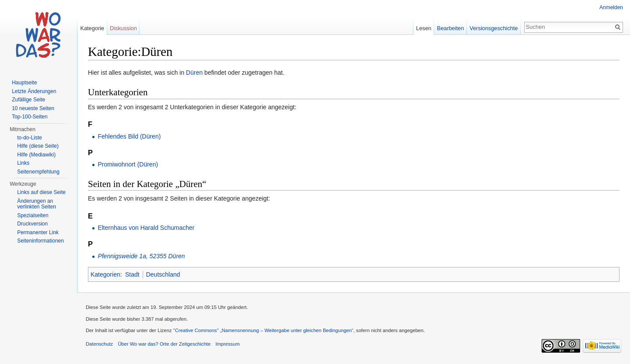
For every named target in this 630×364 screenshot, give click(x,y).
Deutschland (163, 274)
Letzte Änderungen (34, 91)
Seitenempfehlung (38, 172)
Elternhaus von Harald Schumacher (146, 228)
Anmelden (611, 7)
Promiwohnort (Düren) (128, 164)
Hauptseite (24, 83)
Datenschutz (99, 344)
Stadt (132, 274)
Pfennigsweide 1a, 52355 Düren (141, 256)
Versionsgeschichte (493, 28)
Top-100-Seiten (30, 117)
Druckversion (32, 224)
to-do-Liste (30, 138)
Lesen (424, 28)
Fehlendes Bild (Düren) (129, 136)
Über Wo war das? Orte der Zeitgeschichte (164, 344)
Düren (194, 73)
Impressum (227, 344)
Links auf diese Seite (41, 192)
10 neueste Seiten (33, 108)
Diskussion (123, 28)
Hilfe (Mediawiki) (36, 155)
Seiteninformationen (40, 241)
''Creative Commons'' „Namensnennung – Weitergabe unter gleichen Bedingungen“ (263, 330)
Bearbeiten (451, 28)
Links (23, 163)
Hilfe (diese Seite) (38, 146)
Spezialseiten (33, 215)
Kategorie (92, 28)
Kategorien (105, 274)
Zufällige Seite (28, 100)
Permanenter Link (38, 232)
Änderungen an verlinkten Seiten (37, 204)
